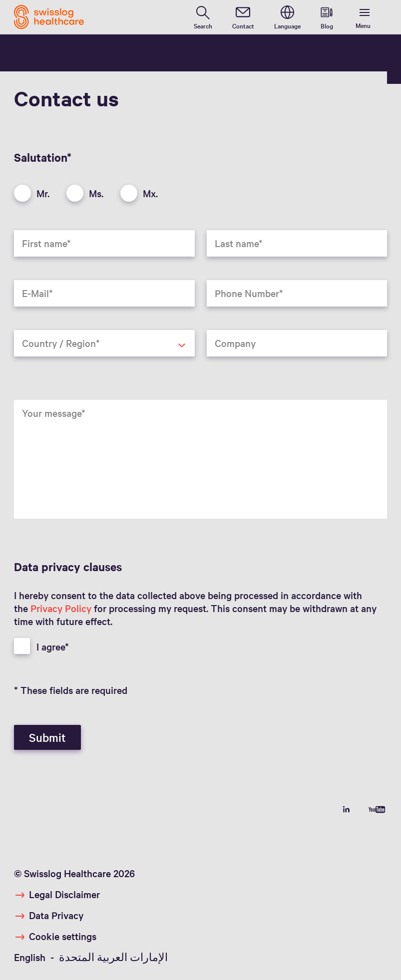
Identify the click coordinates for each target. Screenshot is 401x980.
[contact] (243, 17)
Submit (47, 737)
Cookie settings (63, 936)
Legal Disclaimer (64, 894)
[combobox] (104, 343)
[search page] (203, 17)
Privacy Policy (61, 608)
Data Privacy (56, 915)
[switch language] (287, 17)
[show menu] (365, 17)
